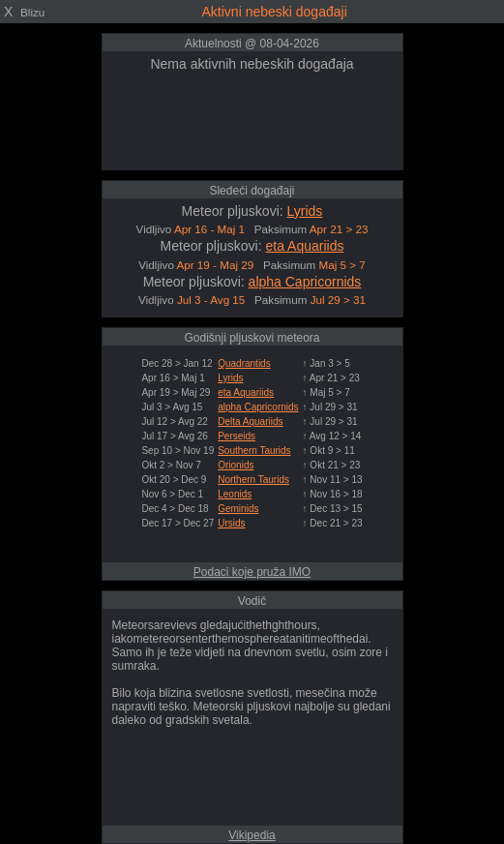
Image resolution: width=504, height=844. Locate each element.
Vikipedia (252, 835)
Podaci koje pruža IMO (252, 572)
